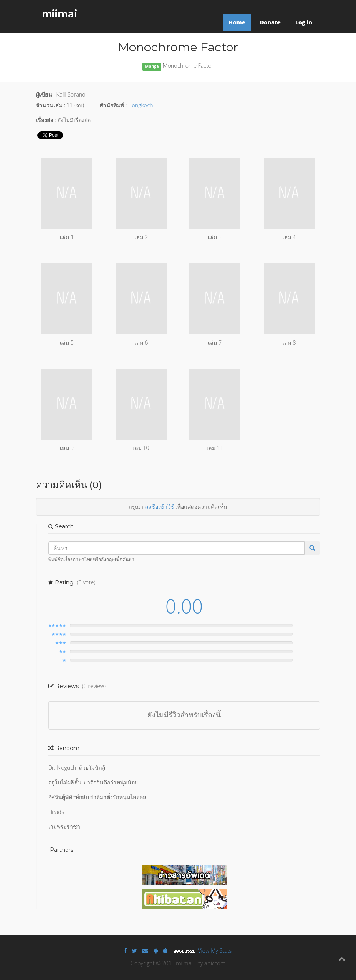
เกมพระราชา (64, 826)
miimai (59, 14)
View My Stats (215, 951)
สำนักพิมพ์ (112, 105)
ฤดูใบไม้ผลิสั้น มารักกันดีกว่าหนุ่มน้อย (93, 782)
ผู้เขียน (44, 94)
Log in (304, 22)
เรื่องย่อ (45, 120)
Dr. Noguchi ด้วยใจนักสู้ (77, 768)
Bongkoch (141, 105)
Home (237, 22)
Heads (56, 812)
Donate (270, 22)
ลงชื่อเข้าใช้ (159, 507)
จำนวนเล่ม (49, 105)
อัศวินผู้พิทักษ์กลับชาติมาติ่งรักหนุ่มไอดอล (97, 797)
